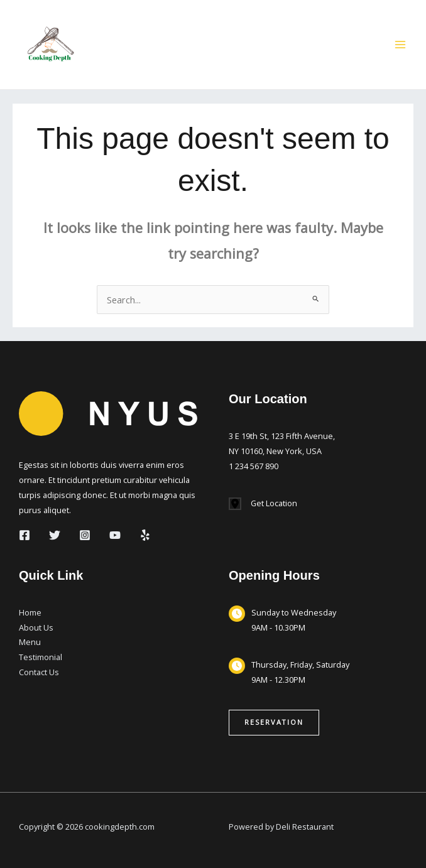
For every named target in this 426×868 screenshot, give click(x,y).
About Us (36, 627)
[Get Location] (263, 504)
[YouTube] (115, 535)
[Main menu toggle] (400, 45)
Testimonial (41, 657)
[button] (274, 723)
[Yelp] (145, 535)
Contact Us (39, 672)
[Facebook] (25, 535)
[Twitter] (55, 535)
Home (30, 612)
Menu (30, 642)
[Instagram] (85, 535)
